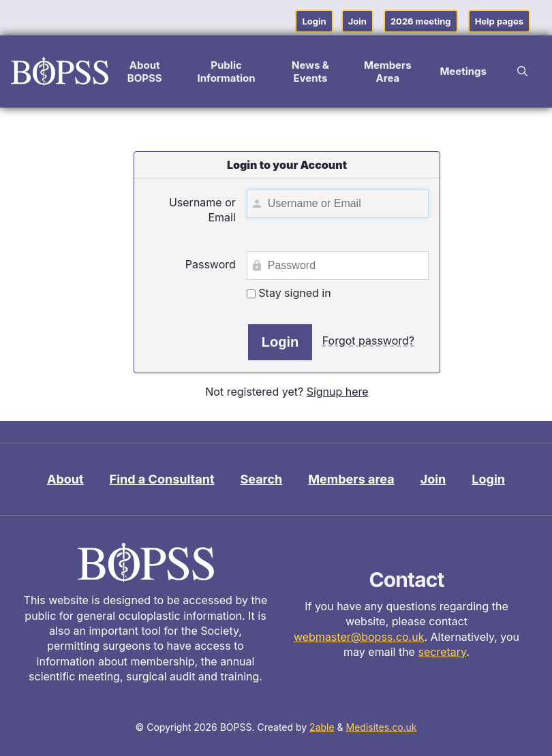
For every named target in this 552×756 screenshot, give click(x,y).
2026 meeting (421, 21)
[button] (522, 72)
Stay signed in (289, 293)
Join (357, 21)
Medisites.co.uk (382, 727)
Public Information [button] (226, 72)
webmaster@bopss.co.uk (359, 637)
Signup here (338, 392)
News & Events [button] (310, 72)
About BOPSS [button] (145, 72)
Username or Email (202, 210)
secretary (442, 652)
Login (314, 21)
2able (322, 727)
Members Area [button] (388, 72)
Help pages (499, 21)
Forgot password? (368, 341)
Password (211, 264)
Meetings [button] (463, 71)
